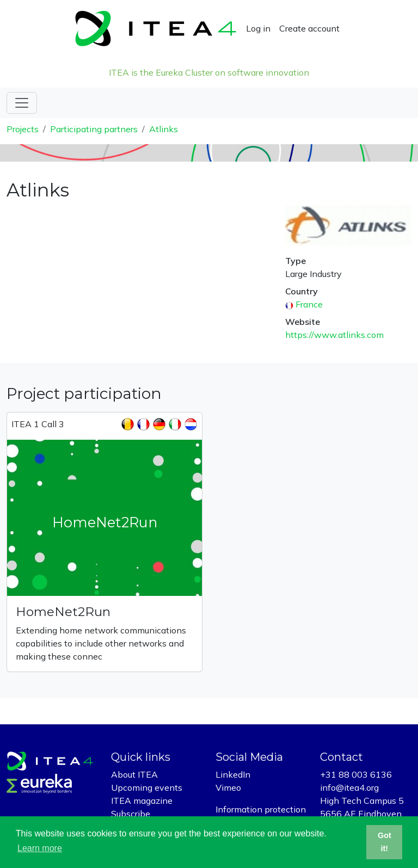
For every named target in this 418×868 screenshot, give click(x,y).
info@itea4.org (349, 787)
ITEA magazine (142, 801)
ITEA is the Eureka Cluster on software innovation (209, 72)
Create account (309, 28)
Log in (258, 28)
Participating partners (94, 129)
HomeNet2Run (63, 612)
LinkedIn (233, 774)
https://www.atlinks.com (334, 335)
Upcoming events (147, 787)
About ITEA (134, 774)
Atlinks (164, 129)
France (309, 304)
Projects (23, 129)
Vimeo (228, 787)
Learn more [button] (40, 848)
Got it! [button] (385, 842)
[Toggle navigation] (22, 103)
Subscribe (131, 814)
